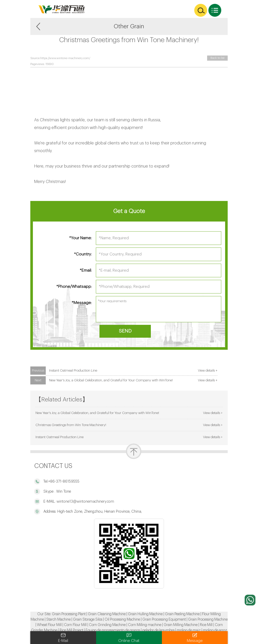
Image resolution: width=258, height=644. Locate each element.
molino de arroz (215, 630)
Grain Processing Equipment (164, 620)
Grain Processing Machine (208, 620)
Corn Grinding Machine (107, 625)
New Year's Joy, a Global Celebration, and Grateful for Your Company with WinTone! (111, 380)
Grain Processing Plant (69, 614)
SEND (125, 331)
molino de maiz (189, 630)
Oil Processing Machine (122, 620)
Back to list (218, 58)
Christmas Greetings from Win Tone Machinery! (71, 425)
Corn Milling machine (145, 625)
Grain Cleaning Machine (107, 614)
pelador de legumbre (158, 630)
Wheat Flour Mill (49, 625)
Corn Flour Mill (75, 625)
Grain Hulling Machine (145, 614)
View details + (208, 370)
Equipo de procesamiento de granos (113, 630)
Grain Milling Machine (181, 625)
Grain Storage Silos (88, 620)
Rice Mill (206, 625)
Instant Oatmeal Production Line (73, 370)
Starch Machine (58, 620)
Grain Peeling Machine (182, 614)
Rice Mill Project (71, 630)
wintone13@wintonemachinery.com (85, 502)
